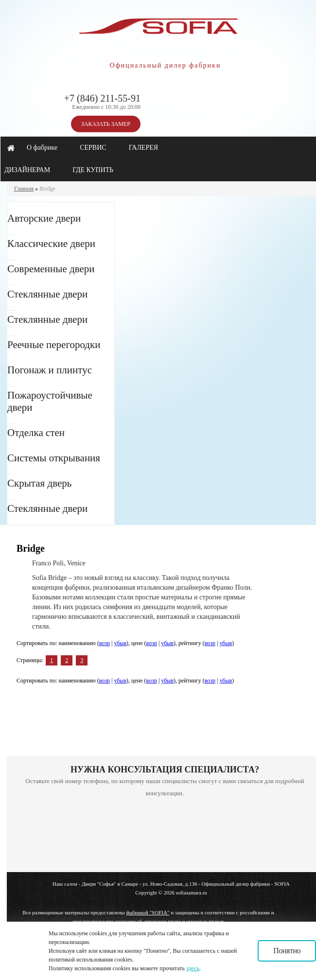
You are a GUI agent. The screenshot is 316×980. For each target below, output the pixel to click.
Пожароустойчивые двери (50, 401)
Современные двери (51, 269)
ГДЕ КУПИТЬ (93, 170)
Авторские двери (44, 218)
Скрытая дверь (39, 483)
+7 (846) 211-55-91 (102, 98)
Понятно (287, 951)
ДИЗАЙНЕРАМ (27, 170)
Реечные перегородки (54, 345)
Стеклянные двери (47, 294)
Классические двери (51, 244)
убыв (120, 643)
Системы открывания (54, 458)
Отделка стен (36, 433)
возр (105, 643)
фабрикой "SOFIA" (148, 912)
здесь (193, 968)
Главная (24, 189)
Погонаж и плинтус (50, 370)
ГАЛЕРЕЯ (143, 148)
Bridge (47, 189)
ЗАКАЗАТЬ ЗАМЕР (106, 124)
